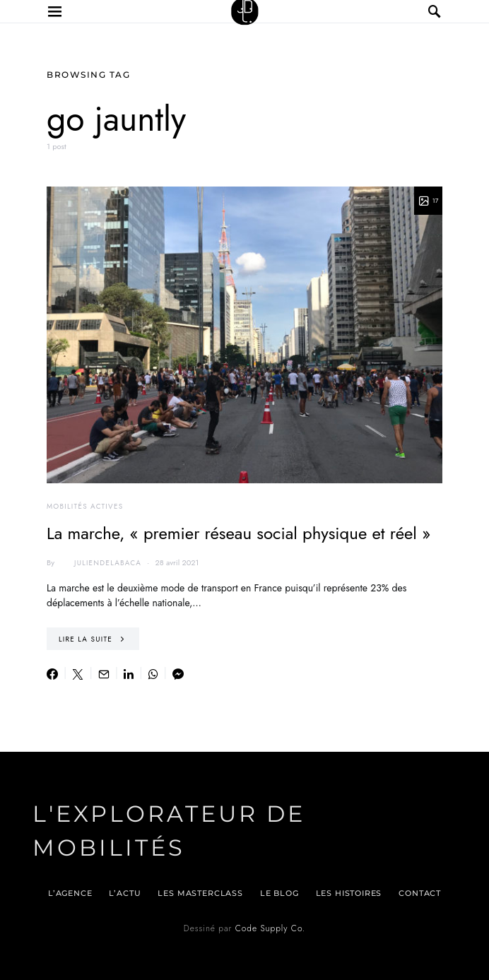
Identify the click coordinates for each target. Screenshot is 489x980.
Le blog (279, 893)
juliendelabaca (99, 562)
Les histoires (349, 893)
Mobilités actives (85, 506)
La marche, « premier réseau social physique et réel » (238, 533)
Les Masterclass (200, 893)
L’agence (70, 893)
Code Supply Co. (270, 928)
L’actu (125, 893)
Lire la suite (86, 639)
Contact (420, 893)
